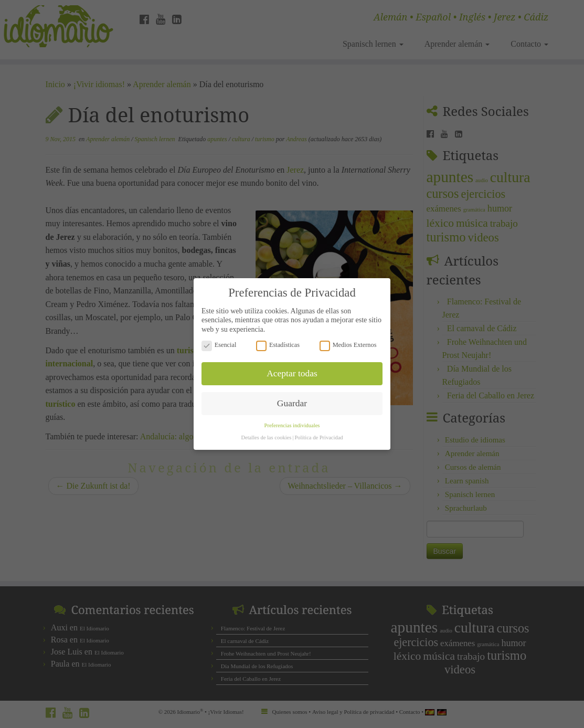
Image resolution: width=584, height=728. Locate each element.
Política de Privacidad (318, 409)
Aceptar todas (292, 345)
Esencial (219, 317)
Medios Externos (348, 317)
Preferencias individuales (292, 397)
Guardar (292, 375)
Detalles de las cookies (266, 409)
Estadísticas (278, 317)
